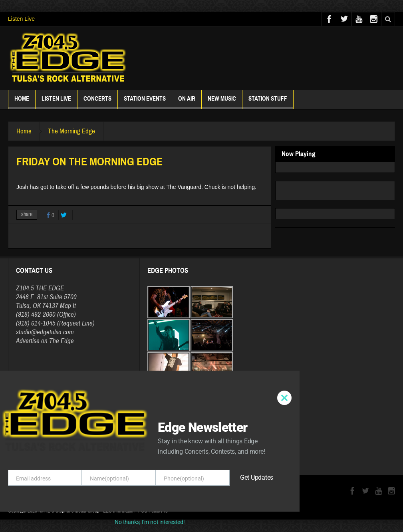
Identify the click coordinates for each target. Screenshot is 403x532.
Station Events (145, 102)
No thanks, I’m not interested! (150, 522)
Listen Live (21, 19)
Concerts (97, 102)
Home (22, 102)
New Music (222, 102)
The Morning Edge (71, 131)
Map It (68, 306)
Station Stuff (268, 102)
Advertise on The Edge (45, 341)
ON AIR (187, 102)
